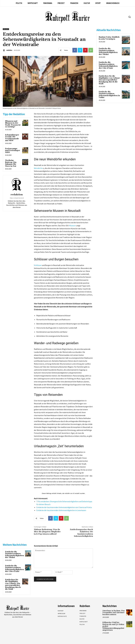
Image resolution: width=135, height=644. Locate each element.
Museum (73, 226)
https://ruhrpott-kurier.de (17, 198)
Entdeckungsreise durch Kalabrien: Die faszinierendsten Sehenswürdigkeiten (81, 533)
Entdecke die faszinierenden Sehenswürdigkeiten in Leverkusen (61, 510)
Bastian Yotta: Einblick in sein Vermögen (109, 38)
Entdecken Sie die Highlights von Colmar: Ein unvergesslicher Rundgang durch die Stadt (13, 584)
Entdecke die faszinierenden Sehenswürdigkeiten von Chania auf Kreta (64, 507)
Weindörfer (38, 168)
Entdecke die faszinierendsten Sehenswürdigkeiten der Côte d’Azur (14, 569)
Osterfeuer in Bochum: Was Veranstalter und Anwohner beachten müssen (114, 613)
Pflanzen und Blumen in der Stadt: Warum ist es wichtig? (13, 124)
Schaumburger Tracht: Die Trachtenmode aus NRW (12, 138)
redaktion (9, 50)
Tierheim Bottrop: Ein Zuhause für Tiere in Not (11, 163)
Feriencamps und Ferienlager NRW (13, 151)
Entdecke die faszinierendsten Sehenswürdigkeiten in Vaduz (109, 95)
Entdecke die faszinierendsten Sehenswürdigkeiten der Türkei (14, 555)
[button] (129, 17)
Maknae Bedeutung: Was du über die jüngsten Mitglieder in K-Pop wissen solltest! (47, 532)
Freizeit (6, 29)
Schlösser (38, 265)
